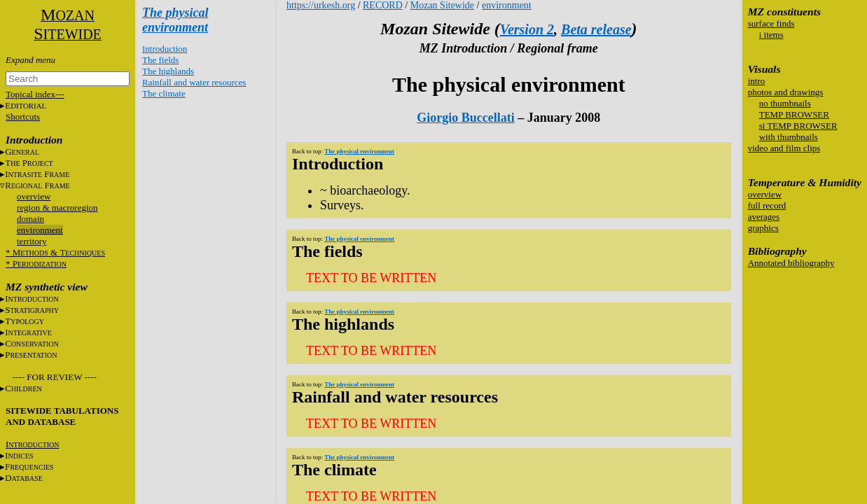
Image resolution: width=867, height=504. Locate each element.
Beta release (596, 29)
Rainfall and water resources (194, 82)
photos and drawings (786, 92)
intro (757, 81)
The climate (164, 93)
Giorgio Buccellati (465, 118)
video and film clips (784, 148)
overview (34, 196)
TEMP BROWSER (794, 114)
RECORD (383, 5)
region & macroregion (57, 208)
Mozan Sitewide (442, 5)
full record (767, 205)
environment (40, 230)
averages (764, 217)
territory (32, 241)
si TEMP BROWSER (798, 126)
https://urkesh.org (321, 5)
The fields (160, 60)
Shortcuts (23, 117)
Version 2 (527, 29)
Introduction (165, 49)
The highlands (168, 71)
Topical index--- (35, 94)
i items (771, 35)
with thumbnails (789, 137)
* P (36, 264)
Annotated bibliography (791, 263)
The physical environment (175, 20)
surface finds (771, 23)
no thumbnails (785, 103)
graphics (763, 228)
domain (30, 219)
